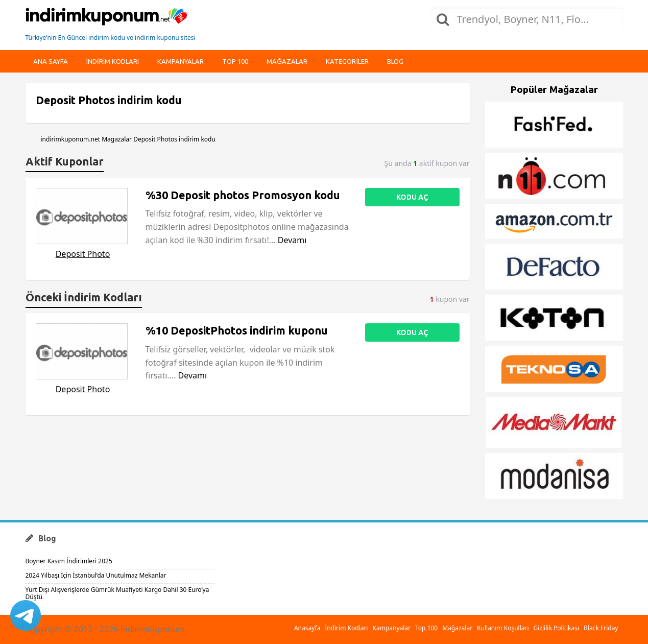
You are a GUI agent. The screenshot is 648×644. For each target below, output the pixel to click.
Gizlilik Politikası (557, 628)
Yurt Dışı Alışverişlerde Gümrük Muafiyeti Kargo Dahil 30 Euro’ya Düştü (117, 593)
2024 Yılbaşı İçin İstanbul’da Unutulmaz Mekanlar (96, 575)
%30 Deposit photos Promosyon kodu (243, 195)
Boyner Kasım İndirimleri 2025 (69, 561)
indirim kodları (113, 61)
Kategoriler (347, 61)
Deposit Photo (83, 254)
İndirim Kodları (346, 628)
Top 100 (235, 61)
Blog (395, 61)
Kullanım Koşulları (503, 628)
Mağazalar (287, 61)
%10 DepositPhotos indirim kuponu (237, 330)
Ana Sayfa (51, 61)
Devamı (292, 240)
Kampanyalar (181, 61)
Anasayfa (307, 628)
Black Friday (601, 628)
